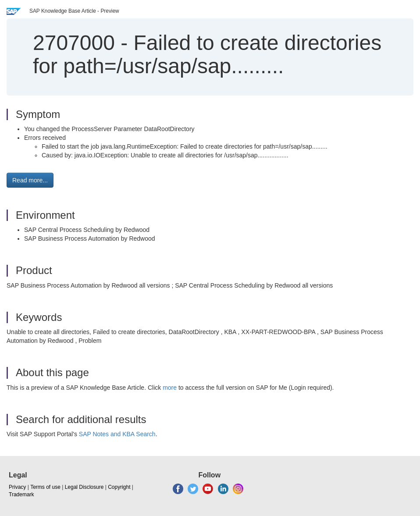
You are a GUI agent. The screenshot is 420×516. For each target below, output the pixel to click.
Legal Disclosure (84, 487)
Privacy (17, 487)
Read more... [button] (30, 180)
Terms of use (45, 487)
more (170, 388)
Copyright (119, 487)
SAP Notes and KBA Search (117, 434)
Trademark (21, 495)
